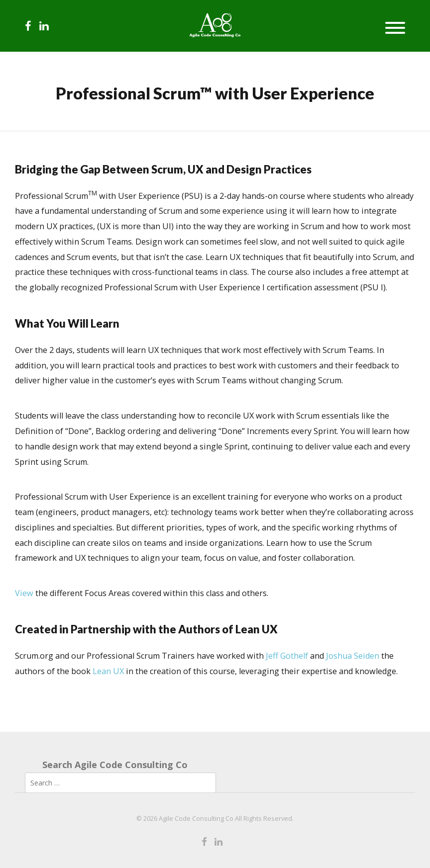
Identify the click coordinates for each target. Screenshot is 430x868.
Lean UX (108, 671)
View (24, 593)
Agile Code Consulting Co (196, 819)
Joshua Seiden (353, 656)
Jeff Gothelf (287, 656)
